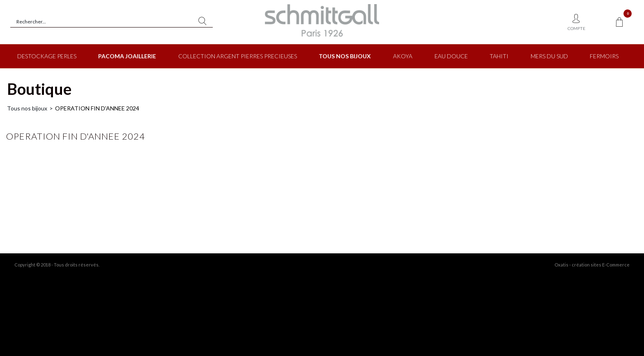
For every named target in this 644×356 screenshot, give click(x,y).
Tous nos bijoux (27, 108)
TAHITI (499, 56)
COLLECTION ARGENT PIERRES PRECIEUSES (238, 56)
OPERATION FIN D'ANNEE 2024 (97, 108)
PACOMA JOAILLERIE (127, 56)
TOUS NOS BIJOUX (345, 56)
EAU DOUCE (451, 56)
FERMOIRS (604, 56)
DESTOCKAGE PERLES (47, 56)
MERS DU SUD (549, 56)
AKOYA (403, 56)
